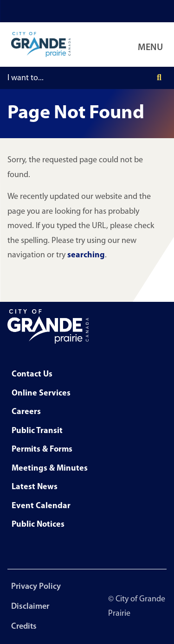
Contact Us (32, 374)
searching (86, 255)
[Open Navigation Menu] (152, 45)
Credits (24, 627)
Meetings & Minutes (50, 469)
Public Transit (37, 431)
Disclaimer (30, 607)
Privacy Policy (36, 587)
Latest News (35, 487)
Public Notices (38, 525)
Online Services (41, 393)
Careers (26, 412)
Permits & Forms (42, 450)
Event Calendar (41, 506)
